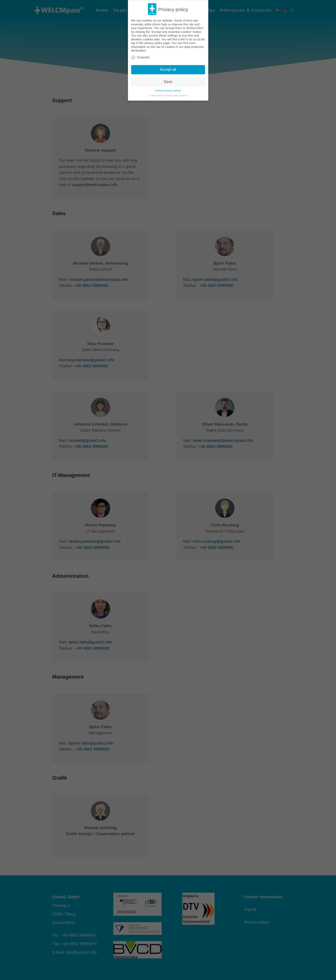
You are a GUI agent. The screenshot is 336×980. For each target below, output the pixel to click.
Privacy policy (172, 85)
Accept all (168, 59)
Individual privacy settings (168, 80)
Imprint (184, 85)
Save (168, 71)
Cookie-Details (156, 85)
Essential (140, 47)
